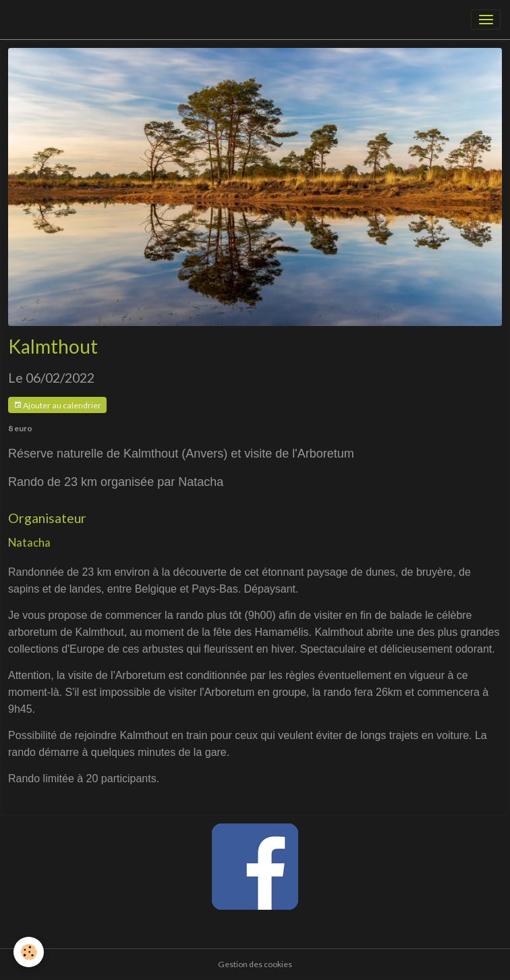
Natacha (29, 542)
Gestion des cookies (255, 964)
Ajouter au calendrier (57, 405)
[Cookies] (29, 952)
